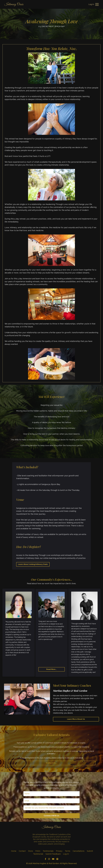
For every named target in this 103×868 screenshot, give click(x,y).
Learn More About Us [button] (76, 719)
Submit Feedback (53, 854)
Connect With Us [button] (51, 816)
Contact (22, 851)
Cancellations (79, 851)
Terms (68, 851)
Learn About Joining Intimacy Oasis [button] (33, 564)
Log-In (66, 854)
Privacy (59, 851)
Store (31, 851)
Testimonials (48, 851)
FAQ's (38, 851)
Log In (91, 4)
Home (14, 851)
